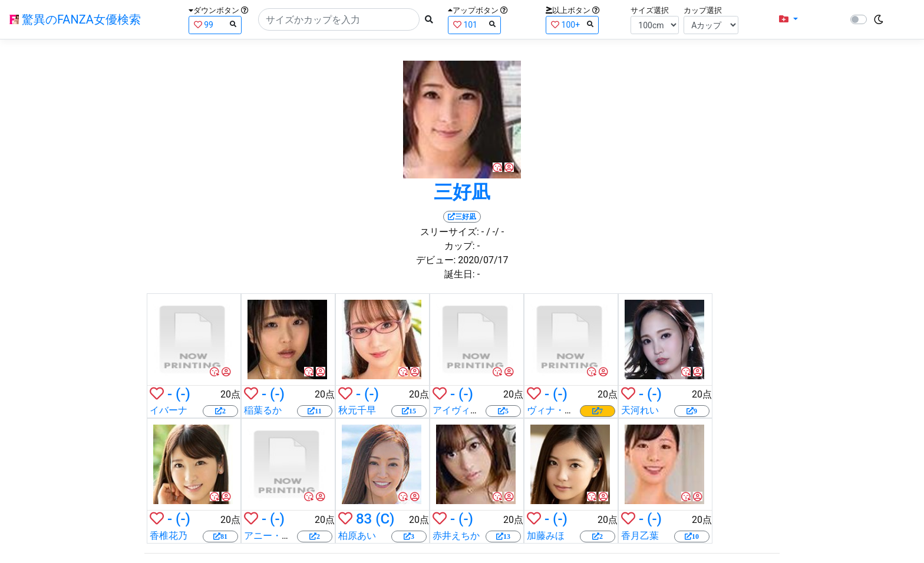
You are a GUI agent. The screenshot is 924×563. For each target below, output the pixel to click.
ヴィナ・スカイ (560, 410)
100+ (572, 24)
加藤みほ (546, 536)
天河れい (640, 410)
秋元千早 (357, 410)
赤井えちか (456, 536)
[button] (788, 19)
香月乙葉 (640, 536)
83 (364, 519)
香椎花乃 (169, 536)
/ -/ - (495, 232)
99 (215, 24)
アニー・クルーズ (282, 536)
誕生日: (460, 274)
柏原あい (357, 536)
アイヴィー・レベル (475, 410)
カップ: (460, 246)
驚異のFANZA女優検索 (75, 19)
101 (474, 24)
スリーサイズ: (450, 232)
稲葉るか (263, 410)
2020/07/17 (483, 260)
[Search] (339, 19)
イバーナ (169, 410)
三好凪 (462, 192)
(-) (183, 394)
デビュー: (436, 260)
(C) (385, 519)
